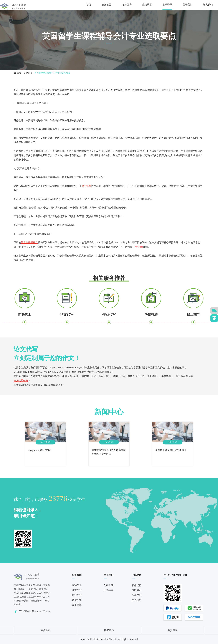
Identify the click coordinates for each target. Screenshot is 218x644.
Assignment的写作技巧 (40, 450)
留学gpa (139, 247)
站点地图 (46, 630)
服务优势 (127, 5)
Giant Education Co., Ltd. (105, 639)
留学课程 (86, 186)
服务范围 (106, 5)
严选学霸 (109, 590)
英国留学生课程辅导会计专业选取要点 (52, 73)
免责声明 (173, 630)
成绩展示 (147, 5)
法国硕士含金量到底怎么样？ (171, 450)
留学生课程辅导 (29, 242)
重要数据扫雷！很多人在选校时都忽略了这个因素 (109, 452)
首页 (89, 5)
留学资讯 (167, 5)
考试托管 (151, 315)
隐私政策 (109, 630)
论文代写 (67, 315)
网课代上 (25, 315)
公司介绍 (109, 585)
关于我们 (188, 5)
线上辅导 (193, 315)
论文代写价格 (21, 381)
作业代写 (109, 315)
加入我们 (208, 5)
